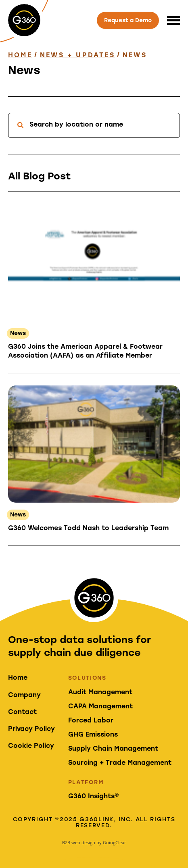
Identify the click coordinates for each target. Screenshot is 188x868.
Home (20, 56)
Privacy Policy (31, 729)
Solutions (87, 678)
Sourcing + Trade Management (120, 763)
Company (24, 695)
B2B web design (79, 842)
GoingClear (114, 842)
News (18, 334)
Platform (86, 783)
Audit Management (100, 693)
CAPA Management (100, 707)
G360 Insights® (94, 797)
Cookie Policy (31, 746)
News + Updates (77, 56)
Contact (22, 712)
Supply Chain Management (113, 749)
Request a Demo (128, 21)
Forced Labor (91, 721)
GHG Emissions (93, 735)
